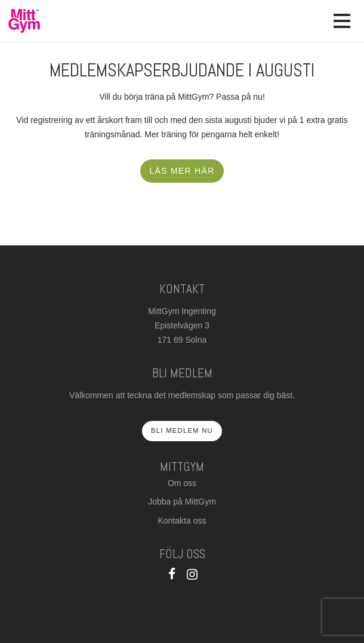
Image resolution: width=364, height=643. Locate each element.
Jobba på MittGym (182, 502)
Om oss (182, 483)
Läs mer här (182, 171)
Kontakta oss (182, 521)
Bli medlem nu (182, 430)
